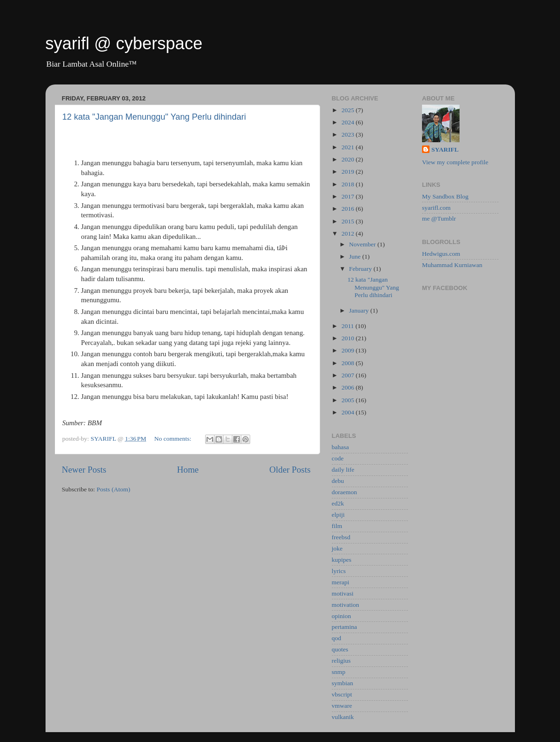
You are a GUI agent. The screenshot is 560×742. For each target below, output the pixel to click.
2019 (348, 172)
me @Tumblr (439, 218)
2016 (348, 209)
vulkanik (343, 717)
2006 (348, 387)
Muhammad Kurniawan (452, 265)
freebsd (341, 537)
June (356, 256)
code (338, 458)
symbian (343, 683)
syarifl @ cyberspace (124, 43)
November (363, 244)
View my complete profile (455, 162)
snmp (339, 672)
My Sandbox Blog (445, 196)
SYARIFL (445, 149)
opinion (341, 616)
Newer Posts (84, 470)
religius (341, 661)
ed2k (338, 503)
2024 (348, 122)
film (337, 526)
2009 (348, 350)
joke (337, 548)
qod (337, 638)
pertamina (345, 627)
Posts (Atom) (114, 489)
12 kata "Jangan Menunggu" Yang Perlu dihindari (154, 117)
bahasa (341, 447)
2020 (348, 159)
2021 (348, 147)
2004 (348, 412)
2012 (348, 233)
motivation (346, 605)
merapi (341, 582)
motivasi (343, 593)
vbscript (342, 694)
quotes (340, 649)
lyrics (339, 571)
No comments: (173, 439)
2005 (348, 400)
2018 (348, 184)
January (360, 310)
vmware (342, 706)
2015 (348, 221)
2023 (348, 134)
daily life (343, 470)
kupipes (342, 560)
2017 (348, 196)
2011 (348, 326)
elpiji (338, 515)
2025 (348, 110)
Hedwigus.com (441, 254)
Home (188, 470)
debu (338, 481)
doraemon (345, 492)
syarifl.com (436, 208)
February (361, 269)
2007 (348, 375)
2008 (348, 363)
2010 (348, 338)
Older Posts (290, 470)
